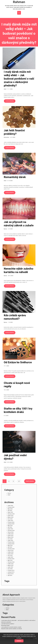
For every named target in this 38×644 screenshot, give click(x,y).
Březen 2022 (11, 565)
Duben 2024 (10, 536)
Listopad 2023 (11, 544)
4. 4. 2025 (6, 416)
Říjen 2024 (10, 526)
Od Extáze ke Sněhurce (18, 362)
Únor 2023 (10, 556)
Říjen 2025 (10, 509)
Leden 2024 (10, 541)
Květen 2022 (11, 564)
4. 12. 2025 (13, 137)
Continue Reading (10, 101)
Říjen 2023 (10, 545)
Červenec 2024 (11, 531)
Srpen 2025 (10, 512)
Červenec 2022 (11, 562)
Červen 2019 (11, 574)
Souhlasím (19, 641)
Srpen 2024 (10, 529)
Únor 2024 (10, 539)
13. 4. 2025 (6, 390)
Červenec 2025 (11, 514)
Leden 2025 (10, 521)
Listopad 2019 (11, 572)
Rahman (19, 2)
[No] (36, 638)
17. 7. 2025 (6, 366)
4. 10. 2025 (10, 181)
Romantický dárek (15, 177)
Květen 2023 (11, 552)
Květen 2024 (11, 534)
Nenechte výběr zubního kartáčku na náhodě (19, 270)
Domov (9, 493)
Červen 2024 (11, 532)
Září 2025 (10, 511)
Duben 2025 (10, 516)
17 (19, 481)
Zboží (5, 89)
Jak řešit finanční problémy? (14, 132)
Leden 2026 (10, 506)
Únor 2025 (10, 519)
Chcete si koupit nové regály (17, 385)
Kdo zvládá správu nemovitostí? (15, 317)
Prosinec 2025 (11, 507)
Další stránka (30, 481)
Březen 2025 (11, 517)
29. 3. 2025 (10, 462)
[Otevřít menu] (19, 13)
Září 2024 (10, 527)
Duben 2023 (10, 554)
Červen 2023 (11, 550)
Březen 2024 (11, 537)
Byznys (5, 229)
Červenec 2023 (11, 549)
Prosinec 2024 (11, 522)
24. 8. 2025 (11, 276)
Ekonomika (6, 137)
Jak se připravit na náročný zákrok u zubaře (19, 224)
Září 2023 (10, 547)
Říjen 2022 (10, 560)
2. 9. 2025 (10, 229)
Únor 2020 (10, 569)
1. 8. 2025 (10, 322)
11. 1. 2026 (10, 89)
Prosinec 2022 (11, 559)
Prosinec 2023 (11, 542)
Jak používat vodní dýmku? (15, 457)
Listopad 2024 (11, 524)
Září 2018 (10, 575)
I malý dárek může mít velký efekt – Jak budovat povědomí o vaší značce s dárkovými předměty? (19, 79)
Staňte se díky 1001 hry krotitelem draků (18, 410)
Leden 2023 (10, 557)
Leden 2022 (10, 567)
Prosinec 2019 (11, 570)
